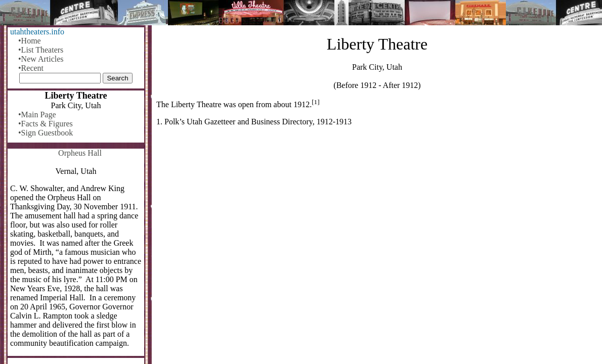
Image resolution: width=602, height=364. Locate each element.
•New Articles (41, 59)
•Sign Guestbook (46, 133)
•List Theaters (41, 50)
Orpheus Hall (80, 153)
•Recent (31, 68)
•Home (30, 41)
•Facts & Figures (46, 124)
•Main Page (37, 115)
